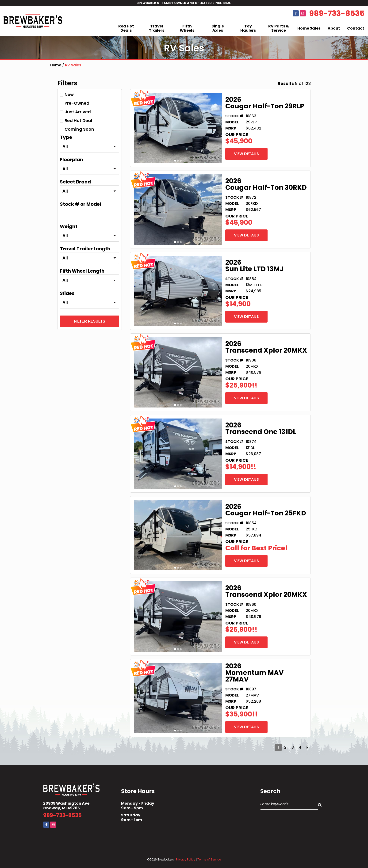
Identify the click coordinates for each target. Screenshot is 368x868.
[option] (178, 128)
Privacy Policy (186, 859)
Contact (356, 28)
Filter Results (90, 321)
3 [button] (181, 161)
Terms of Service (209, 859)
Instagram (303, 13)
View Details (246, 154)
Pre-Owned (75, 103)
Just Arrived (75, 112)
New (67, 94)
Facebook (296, 13)
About (334, 28)
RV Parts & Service (279, 28)
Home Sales (309, 28)
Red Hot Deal (76, 120)
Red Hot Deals (126, 28)
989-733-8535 (337, 13)
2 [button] (178, 161)
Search (270, 791)
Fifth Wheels (187, 28)
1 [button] (175, 161)
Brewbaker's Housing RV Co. (33, 21)
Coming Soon (77, 129)
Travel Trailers (157, 28)
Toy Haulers (248, 28)
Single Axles (218, 28)
